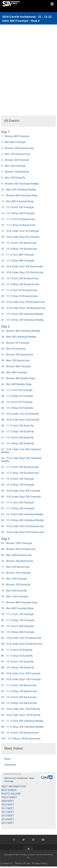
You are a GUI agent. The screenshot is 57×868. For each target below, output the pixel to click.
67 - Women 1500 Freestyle (17, 543)
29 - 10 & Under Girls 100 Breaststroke (23, 302)
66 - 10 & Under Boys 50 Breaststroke (23, 532)
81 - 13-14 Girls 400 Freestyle (18, 626)
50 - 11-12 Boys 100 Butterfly (18, 431)
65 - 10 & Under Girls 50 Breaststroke (22, 526)
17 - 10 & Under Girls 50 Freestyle (20, 231)
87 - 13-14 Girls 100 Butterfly (17, 662)
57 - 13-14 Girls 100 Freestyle (18, 479)
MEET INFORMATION (14, 786)
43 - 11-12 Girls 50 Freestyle (17, 390)
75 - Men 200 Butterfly (14, 591)
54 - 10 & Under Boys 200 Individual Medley (21, 459)
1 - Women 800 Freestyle (15, 136)
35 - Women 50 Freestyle (15, 343)
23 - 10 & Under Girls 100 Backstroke (22, 266)
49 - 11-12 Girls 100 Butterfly (17, 426)
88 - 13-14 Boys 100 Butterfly (18, 667)
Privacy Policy (40, 863)
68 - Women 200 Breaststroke (18, 549)
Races (8, 759)
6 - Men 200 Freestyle (13, 166)
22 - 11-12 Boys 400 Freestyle (18, 261)
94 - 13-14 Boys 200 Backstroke (19, 703)
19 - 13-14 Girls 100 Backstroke (19, 243)
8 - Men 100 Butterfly (13, 178)
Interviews (10, 765)
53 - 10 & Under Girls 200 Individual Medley (21, 451)
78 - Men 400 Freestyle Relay (17, 608)
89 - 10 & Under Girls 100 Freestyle (21, 673)
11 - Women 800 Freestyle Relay (19, 195)
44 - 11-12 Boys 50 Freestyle (17, 396)
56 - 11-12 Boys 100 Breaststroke (20, 473)
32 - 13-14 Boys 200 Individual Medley (22, 320)
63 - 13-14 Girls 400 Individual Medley (22, 514)
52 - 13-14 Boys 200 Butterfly (18, 443)
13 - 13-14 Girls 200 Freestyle (18, 207)
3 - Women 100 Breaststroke (18, 148)
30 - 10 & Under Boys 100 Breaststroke (23, 308)
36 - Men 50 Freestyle (13, 349)
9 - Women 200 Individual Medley (20, 184)
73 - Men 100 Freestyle (14, 579)
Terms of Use (22, 863)
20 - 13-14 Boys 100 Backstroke (19, 249)
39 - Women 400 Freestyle (16, 366)
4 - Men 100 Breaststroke (16, 154)
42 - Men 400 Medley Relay (16, 384)
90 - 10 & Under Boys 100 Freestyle (21, 679)
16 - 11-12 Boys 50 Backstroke (18, 225)
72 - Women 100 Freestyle (16, 573)
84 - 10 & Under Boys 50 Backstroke (22, 644)
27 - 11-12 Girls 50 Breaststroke (19, 290)
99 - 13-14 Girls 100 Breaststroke (20, 733)
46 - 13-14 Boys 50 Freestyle (17, 408)
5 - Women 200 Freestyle (15, 160)
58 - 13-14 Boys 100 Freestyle (18, 485)
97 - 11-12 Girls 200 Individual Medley (22, 721)
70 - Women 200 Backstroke (17, 561)
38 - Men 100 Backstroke (15, 360)
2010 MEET (8, 805)
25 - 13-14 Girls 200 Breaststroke (20, 278)
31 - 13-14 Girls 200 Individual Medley (22, 314)
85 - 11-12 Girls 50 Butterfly (17, 650)
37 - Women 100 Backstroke (17, 355)
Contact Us (6, 863)
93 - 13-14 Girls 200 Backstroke (19, 697)
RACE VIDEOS (9, 790)
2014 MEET (8, 819)
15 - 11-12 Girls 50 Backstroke (18, 219)
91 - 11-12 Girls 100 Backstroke (19, 685)
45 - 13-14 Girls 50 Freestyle (17, 402)
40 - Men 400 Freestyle (14, 372)
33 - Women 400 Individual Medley (21, 331)
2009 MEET (8, 801)
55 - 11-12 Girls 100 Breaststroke (20, 467)
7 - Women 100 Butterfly (15, 172)
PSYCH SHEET (9, 797)
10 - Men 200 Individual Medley (19, 189)
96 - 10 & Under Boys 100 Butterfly (21, 715)
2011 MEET (8, 808)
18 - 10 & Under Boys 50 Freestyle (20, 237)
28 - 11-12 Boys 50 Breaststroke (19, 296)
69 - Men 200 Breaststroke (16, 555)
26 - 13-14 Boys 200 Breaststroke (20, 284)
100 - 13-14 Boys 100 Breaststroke (21, 738)
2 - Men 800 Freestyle (13, 142)
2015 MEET (8, 823)
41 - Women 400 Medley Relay (18, 378)
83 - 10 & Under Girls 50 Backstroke (21, 638)
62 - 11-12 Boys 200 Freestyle (18, 508)
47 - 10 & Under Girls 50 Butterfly (20, 414)
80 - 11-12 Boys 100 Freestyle (18, 620)
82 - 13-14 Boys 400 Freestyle (18, 632)
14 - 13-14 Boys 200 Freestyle (18, 213)
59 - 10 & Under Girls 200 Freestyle (21, 491)
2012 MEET (8, 812)
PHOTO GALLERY (11, 794)
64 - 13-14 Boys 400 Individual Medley (22, 520)
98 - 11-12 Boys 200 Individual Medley (22, 727)
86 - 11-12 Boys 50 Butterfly (17, 656)
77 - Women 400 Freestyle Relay (19, 602)
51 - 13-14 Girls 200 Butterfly (17, 437)
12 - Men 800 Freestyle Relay (17, 201)
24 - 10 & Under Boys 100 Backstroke (22, 272)
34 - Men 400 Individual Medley (19, 337)
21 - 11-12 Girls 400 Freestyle (18, 255)
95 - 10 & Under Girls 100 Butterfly (21, 709)
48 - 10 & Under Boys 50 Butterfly (20, 420)
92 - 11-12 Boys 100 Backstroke (19, 691)
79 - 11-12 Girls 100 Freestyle (18, 614)
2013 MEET (8, 816)
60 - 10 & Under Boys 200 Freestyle (21, 497)
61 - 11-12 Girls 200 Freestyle (18, 502)
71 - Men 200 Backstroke (15, 567)
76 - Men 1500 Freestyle (15, 596)
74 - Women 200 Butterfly (16, 585)
